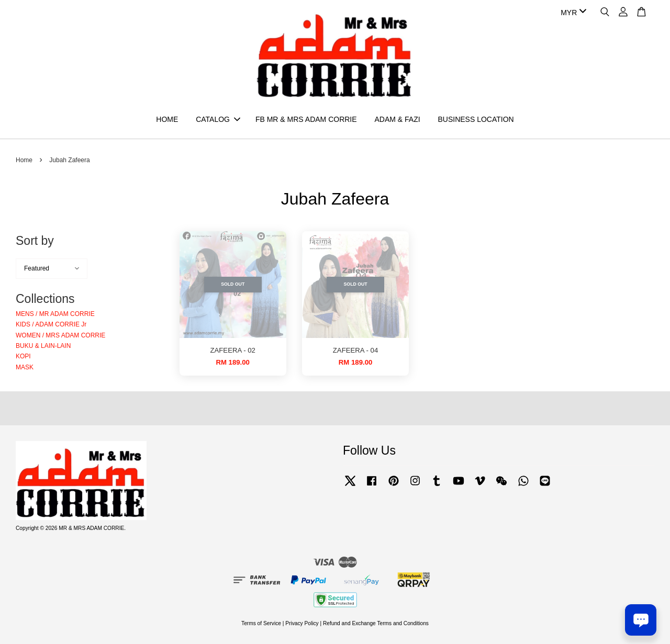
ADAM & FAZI (397, 119)
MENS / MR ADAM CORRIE (55, 314)
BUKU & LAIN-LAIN (43, 346)
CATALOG (218, 119)
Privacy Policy (302, 624)
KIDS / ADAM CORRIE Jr (51, 325)
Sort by (35, 241)
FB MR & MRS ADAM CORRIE (306, 119)
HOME (167, 119)
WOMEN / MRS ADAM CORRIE (60, 335)
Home (24, 161)
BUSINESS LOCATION (476, 119)
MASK (25, 368)
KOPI (23, 357)
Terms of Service (261, 624)
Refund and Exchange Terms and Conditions (376, 624)
